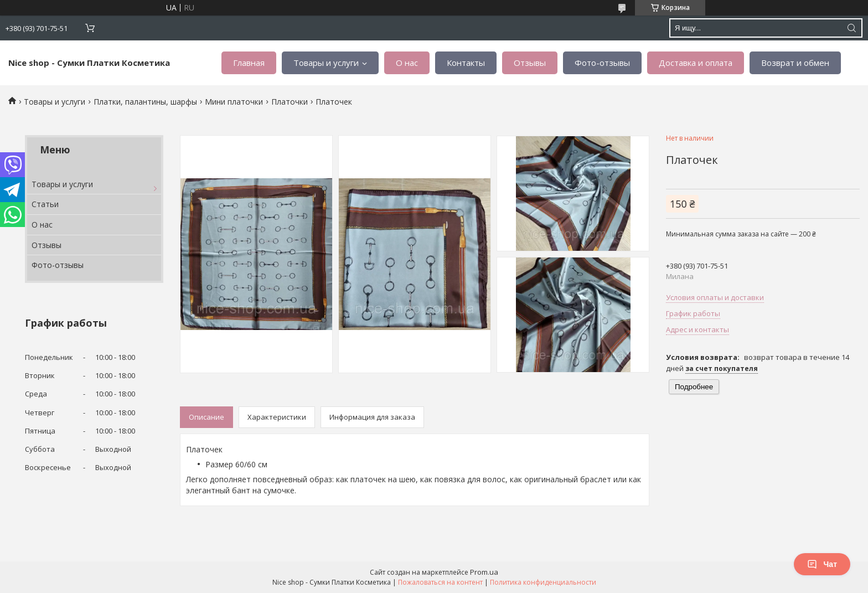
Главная (249, 63)
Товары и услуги (326, 63)
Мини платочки (234, 102)
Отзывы (530, 63)
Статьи (45, 204)
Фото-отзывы (602, 63)
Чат (822, 564)
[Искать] (851, 28)
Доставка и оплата (696, 63)
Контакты (466, 63)
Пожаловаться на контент (440, 582)
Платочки (290, 102)
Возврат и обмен (795, 63)
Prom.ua (484, 572)
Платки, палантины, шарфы (145, 102)
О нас (407, 63)
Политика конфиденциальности (543, 582)
